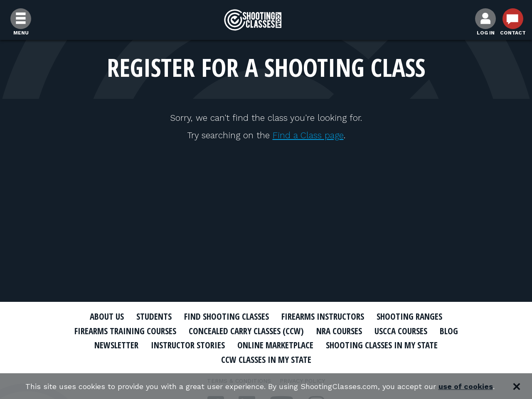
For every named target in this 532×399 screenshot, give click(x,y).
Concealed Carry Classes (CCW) (246, 331)
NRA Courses (339, 331)
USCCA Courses (401, 331)
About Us (107, 316)
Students (154, 316)
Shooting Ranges (409, 316)
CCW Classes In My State (266, 360)
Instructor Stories (188, 345)
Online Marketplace (275, 345)
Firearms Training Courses (125, 331)
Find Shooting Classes (227, 316)
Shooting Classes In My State (382, 345)
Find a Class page (308, 135)
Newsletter (116, 345)
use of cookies (466, 386)
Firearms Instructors (323, 316)
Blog (449, 331)
